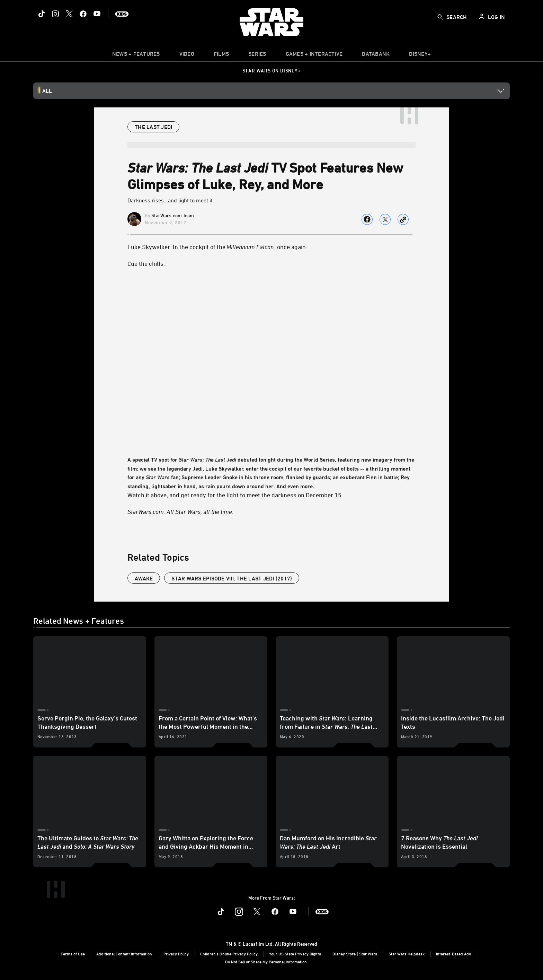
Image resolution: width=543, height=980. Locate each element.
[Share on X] (385, 219)
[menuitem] (187, 55)
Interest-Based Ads (453, 954)
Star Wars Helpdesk (407, 954)
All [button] (47, 91)
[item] (136, 55)
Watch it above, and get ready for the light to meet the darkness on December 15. (235, 495)
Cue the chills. (146, 263)
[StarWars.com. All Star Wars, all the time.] (271, 511)
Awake (144, 578)
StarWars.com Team (173, 215)
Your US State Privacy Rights (295, 954)
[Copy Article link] (403, 219)
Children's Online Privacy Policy (229, 954)
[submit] (440, 17)
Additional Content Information (124, 954)
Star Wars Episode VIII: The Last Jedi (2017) (232, 578)
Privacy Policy (176, 954)
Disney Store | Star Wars (355, 954)
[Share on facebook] (367, 219)
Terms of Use (73, 954)
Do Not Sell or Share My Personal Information (266, 962)
